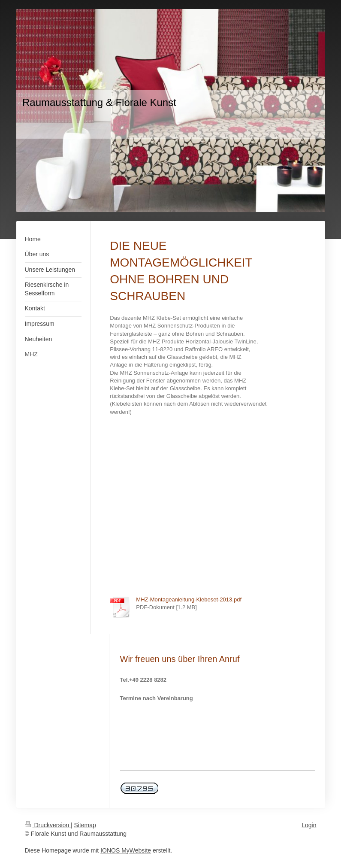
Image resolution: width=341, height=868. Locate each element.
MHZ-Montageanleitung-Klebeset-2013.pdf (189, 599)
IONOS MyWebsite (126, 850)
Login (309, 825)
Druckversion (48, 825)
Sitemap (85, 825)
